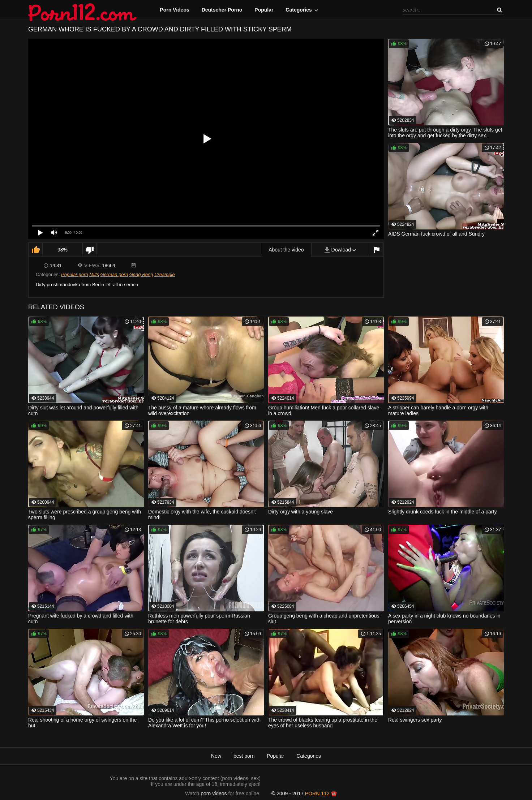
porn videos (214, 793)
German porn (114, 274)
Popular (264, 10)
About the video (286, 250)
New (216, 756)
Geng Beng (141, 274)
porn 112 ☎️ (321, 793)
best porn (244, 756)
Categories (299, 10)
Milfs (94, 274)
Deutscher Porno (222, 10)
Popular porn (74, 274)
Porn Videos (174, 10)
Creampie (164, 274)
